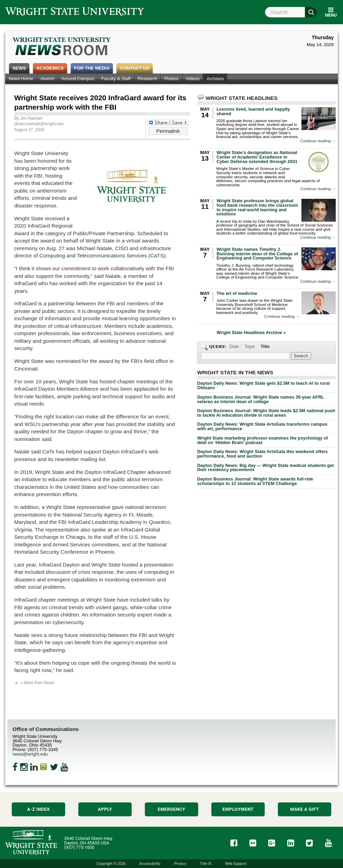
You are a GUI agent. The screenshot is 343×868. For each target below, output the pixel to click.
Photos (171, 79)
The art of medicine (237, 293)
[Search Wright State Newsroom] (301, 356)
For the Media (92, 68)
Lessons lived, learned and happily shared (253, 111)
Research (148, 79)
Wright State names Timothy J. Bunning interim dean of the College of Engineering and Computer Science (257, 254)
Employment (238, 809)
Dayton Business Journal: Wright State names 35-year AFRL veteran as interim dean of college (261, 399)
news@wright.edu (30, 754)
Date (234, 346)
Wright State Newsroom (62, 47)
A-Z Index (38, 809)
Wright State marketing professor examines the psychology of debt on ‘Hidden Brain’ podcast (262, 440)
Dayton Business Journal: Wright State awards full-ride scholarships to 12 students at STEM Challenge (255, 481)
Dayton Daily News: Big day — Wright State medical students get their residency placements (265, 468)
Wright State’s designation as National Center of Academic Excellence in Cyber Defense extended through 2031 (257, 157)
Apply (105, 809)
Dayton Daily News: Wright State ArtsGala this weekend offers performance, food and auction (262, 454)
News (19, 68)
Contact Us (134, 68)
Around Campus (78, 79)
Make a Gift (304, 809)
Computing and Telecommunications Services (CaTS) (103, 256)
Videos (193, 79)
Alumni (47, 79)
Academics (50, 68)
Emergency (171, 809)
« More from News (37, 683)
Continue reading (318, 141)
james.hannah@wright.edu (39, 124)
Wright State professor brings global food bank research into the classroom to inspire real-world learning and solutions (257, 207)
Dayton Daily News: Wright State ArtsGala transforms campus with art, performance (262, 426)
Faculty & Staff (116, 79)
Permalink (168, 131)
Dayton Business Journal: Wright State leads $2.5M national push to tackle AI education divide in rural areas (266, 413)
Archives (215, 79)
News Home (21, 79)
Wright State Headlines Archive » (251, 333)
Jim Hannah (31, 118)
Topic (250, 346)
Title (265, 346)
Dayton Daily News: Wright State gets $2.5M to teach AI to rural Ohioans (263, 385)
